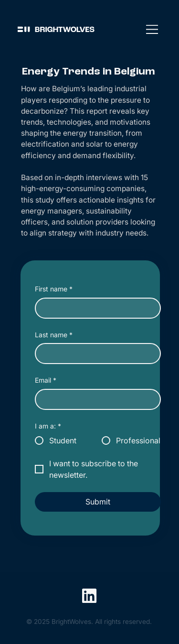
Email (46, 380)
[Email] (95, 399)
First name (54, 289)
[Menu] (152, 29)
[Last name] (95, 354)
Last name (54, 335)
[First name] (95, 308)
